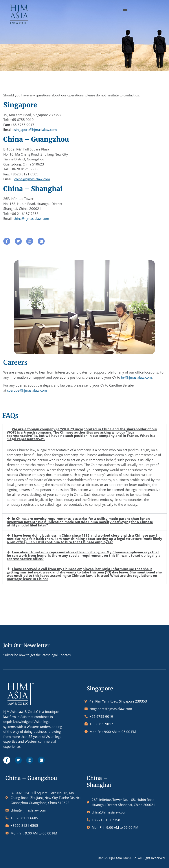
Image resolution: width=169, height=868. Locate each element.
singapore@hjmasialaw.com (36, 130)
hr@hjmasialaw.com (136, 377)
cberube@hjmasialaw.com (27, 390)
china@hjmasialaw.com (32, 179)
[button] (125, 9)
